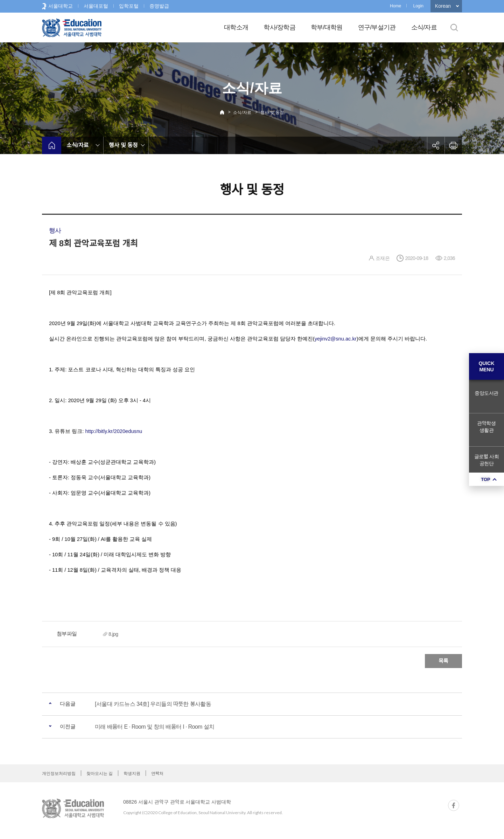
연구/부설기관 (377, 27)
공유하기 (436, 145)
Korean (443, 6)
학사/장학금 (279, 27)
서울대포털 (96, 6)
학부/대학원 (327, 27)
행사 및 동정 (272, 112)
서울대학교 (61, 6)
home (52, 145)
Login (418, 6)
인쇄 (453, 145)
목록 (443, 661)
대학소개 (236, 27)
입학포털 (129, 6)
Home (395, 6)
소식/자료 (424, 27)
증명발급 (159, 6)
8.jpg (113, 634)
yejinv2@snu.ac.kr (336, 339)
